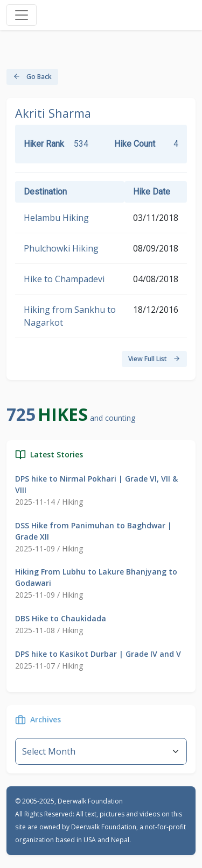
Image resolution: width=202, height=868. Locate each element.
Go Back (32, 77)
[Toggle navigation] (22, 15)
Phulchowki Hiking (61, 248)
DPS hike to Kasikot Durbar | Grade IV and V (98, 654)
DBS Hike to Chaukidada (61, 618)
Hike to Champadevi (64, 279)
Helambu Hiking (56, 218)
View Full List (154, 359)
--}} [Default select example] (101, 751)
